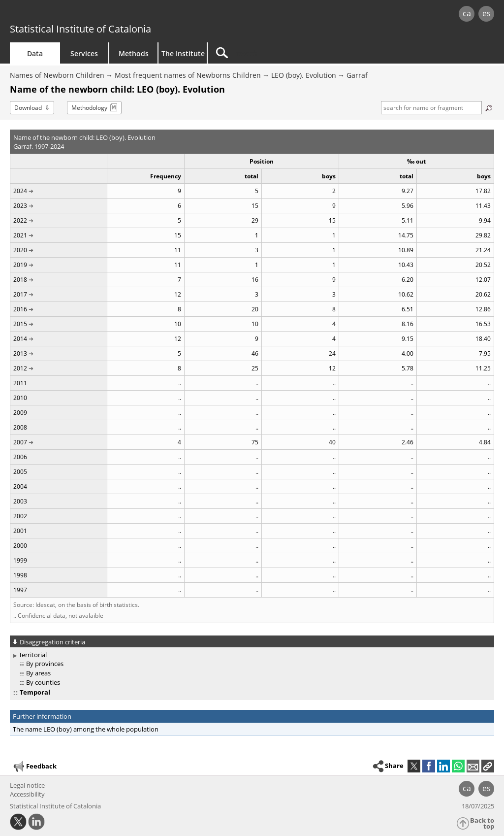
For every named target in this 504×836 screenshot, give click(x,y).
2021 (20, 235)
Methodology (89, 108)
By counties (43, 682)
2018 (20, 280)
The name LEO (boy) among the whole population (86, 729)
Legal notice (27, 785)
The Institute (183, 53)
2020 (20, 250)
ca (467, 13)
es (487, 13)
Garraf (357, 75)
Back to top (482, 823)
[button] (488, 766)
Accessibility (27, 794)
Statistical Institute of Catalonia (80, 29)
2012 (20, 368)
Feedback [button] (34, 767)
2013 (20, 353)
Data (35, 53)
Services (84, 53)
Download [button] (28, 108)
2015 (20, 324)
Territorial (33, 655)
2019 (20, 265)
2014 (20, 339)
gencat (107, 15)
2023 (20, 206)
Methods (134, 53)
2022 (20, 220)
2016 (20, 309)
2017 (20, 294)
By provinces (45, 664)
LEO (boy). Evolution (304, 75)
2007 (20, 442)
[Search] (291, 53)
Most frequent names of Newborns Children (188, 75)
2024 (20, 191)
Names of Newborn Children (57, 75)
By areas (38, 673)
